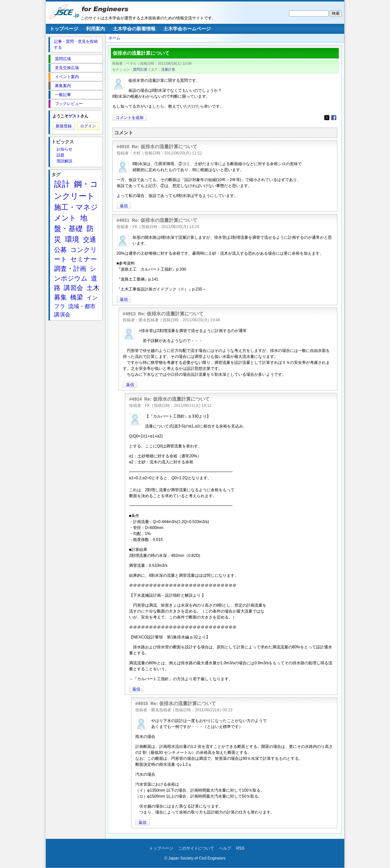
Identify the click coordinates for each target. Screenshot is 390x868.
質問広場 (140, 69)
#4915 (142, 703)
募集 (60, 297)
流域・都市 (82, 306)
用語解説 (64, 161)
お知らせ (64, 149)
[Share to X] (327, 118)
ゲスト (74, 116)
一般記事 (63, 95)
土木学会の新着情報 (134, 29)
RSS (240, 848)
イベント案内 (67, 77)
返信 (124, 206)
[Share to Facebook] (334, 118)
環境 (72, 239)
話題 (60, 155)
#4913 (129, 314)
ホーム (114, 38)
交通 (90, 240)
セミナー (84, 259)
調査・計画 (70, 269)
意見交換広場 (67, 68)
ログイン (88, 126)
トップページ (64, 29)
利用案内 (96, 29)
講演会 (62, 314)
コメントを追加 (130, 118)
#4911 (123, 220)
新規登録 (64, 126)
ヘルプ (225, 848)
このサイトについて (196, 848)
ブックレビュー (69, 104)
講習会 (73, 288)
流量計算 (168, 69)
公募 (60, 250)
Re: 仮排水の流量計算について (165, 147)
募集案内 (63, 86)
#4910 (123, 147)
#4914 (136, 399)
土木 (93, 288)
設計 (62, 184)
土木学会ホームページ (187, 29)
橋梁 (77, 297)
